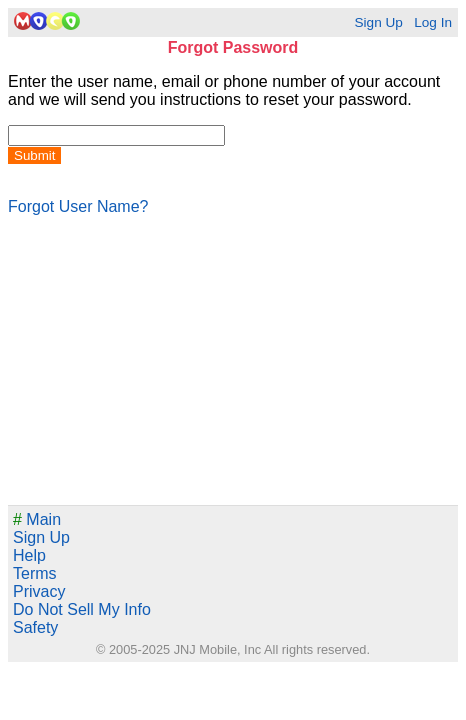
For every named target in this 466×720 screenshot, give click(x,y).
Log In (433, 22)
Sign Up (378, 22)
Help (29, 555)
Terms (35, 573)
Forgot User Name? (78, 206)
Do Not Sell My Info (82, 609)
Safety (35, 627)
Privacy (39, 591)
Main (37, 519)
